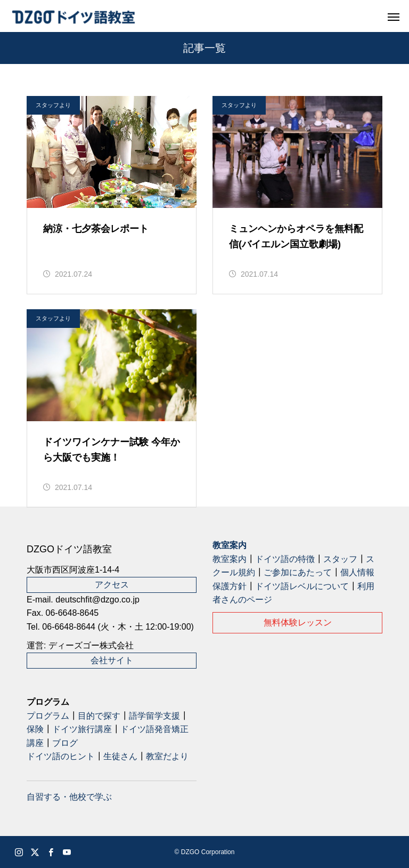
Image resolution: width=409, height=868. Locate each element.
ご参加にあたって (298, 572)
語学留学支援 (154, 716)
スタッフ (340, 559)
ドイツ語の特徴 (285, 559)
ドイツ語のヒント (61, 756)
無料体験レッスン (298, 622)
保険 (35, 729)
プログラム (48, 716)
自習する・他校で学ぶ (69, 797)
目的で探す (99, 716)
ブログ (65, 743)
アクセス (112, 585)
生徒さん (120, 756)
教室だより (167, 756)
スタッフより (53, 105)
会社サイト (112, 660)
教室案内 (230, 545)
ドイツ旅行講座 (82, 729)
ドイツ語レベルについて (302, 586)
